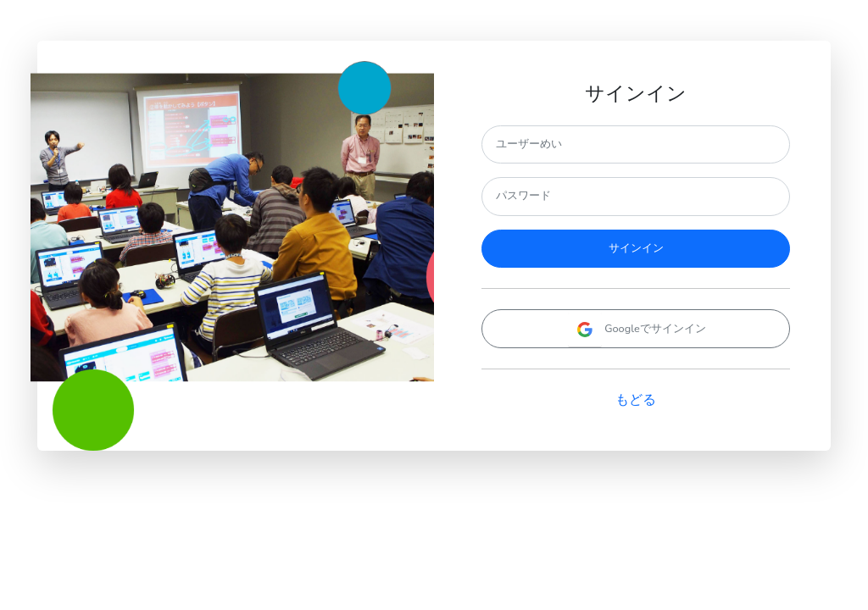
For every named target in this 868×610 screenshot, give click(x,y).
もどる (636, 400)
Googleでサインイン (636, 329)
